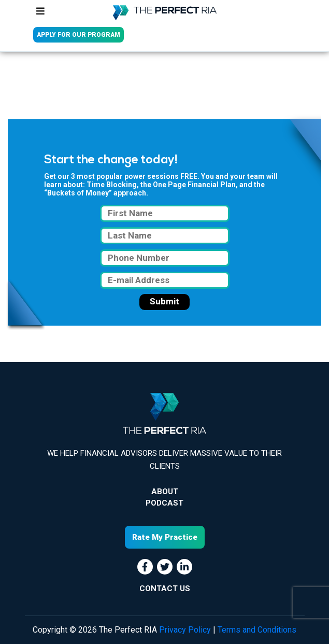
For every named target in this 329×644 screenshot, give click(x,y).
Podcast (164, 503)
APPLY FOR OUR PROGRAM (78, 35)
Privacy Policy (185, 630)
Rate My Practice (165, 537)
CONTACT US (165, 589)
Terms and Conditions (257, 630)
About (165, 492)
